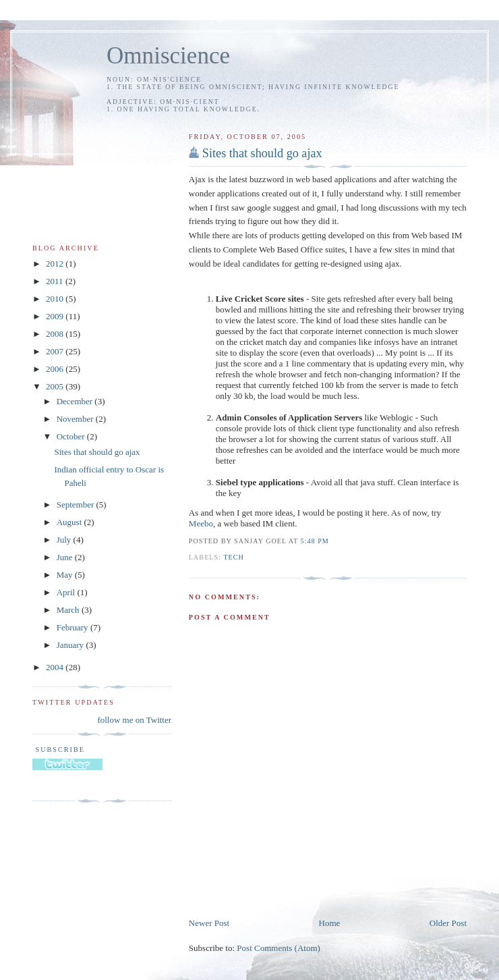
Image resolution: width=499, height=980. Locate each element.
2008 (56, 334)
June (66, 557)
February (74, 627)
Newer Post (209, 923)
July (65, 540)
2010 (56, 299)
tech (234, 557)
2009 (56, 316)
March (69, 610)
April (67, 592)
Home (330, 923)
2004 (56, 667)
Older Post (448, 923)
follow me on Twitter (134, 720)
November (76, 419)
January (71, 645)
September (77, 505)
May (66, 575)
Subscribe (59, 750)
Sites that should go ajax (262, 153)
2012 (56, 264)
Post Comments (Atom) (278, 948)
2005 (56, 386)
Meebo (201, 523)
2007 (56, 351)
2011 (56, 281)
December (76, 401)
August (70, 522)
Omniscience (168, 56)
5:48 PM (315, 541)
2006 (56, 369)
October (72, 436)
